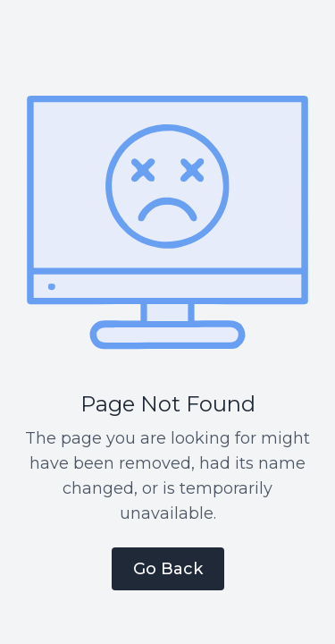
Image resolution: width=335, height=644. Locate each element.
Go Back (168, 569)
